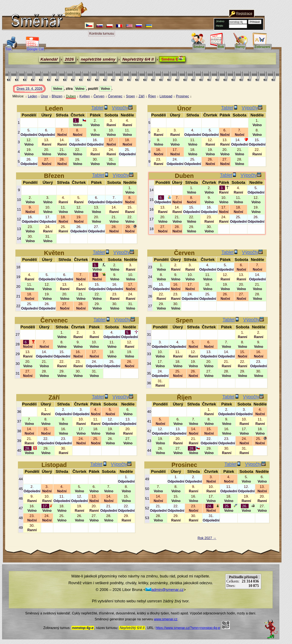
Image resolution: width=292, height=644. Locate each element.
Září (142, 96)
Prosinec (182, 96)
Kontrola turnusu (102, 33)
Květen (85, 96)
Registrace (244, 13)
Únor (44, 96)
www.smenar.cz (166, 619)
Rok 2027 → (207, 538)
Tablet (100, 108)
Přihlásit (255, 22)
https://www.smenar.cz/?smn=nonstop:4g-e (188, 628)
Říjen (152, 96)
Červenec (115, 96)
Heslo (219, 26)
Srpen (130, 96)
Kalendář (49, 59)
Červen (99, 96)
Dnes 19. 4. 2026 (34, 90)
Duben (71, 96)
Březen (57, 96)
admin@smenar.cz (165, 590)
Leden (33, 96)
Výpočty (122, 108)
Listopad (166, 96)
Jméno (220, 21)
